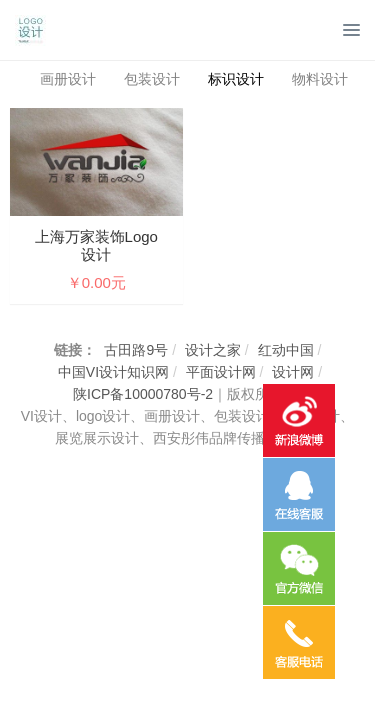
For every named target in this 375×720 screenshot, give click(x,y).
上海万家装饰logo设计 (96, 245)
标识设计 (236, 79)
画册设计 (68, 79)
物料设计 (320, 79)
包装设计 (152, 79)
